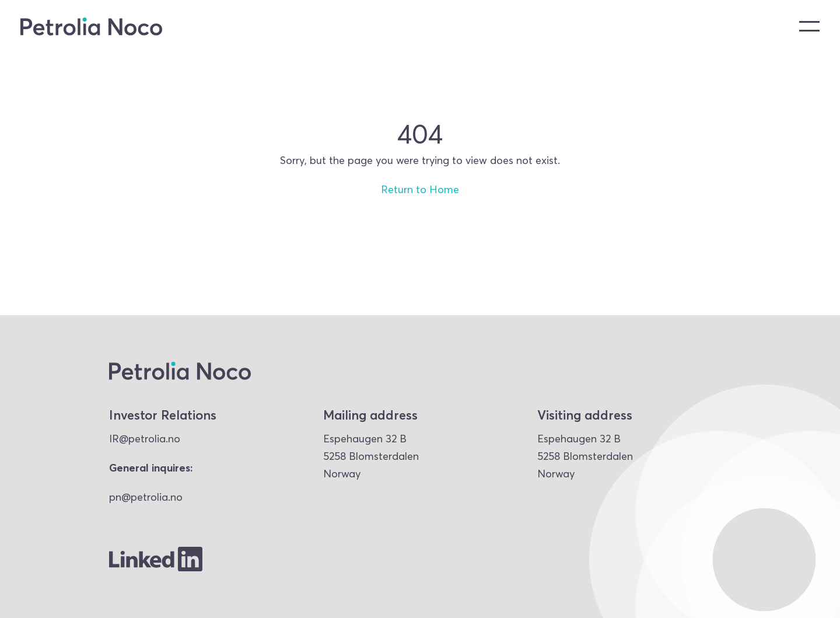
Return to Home (420, 189)
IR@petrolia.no (145, 439)
